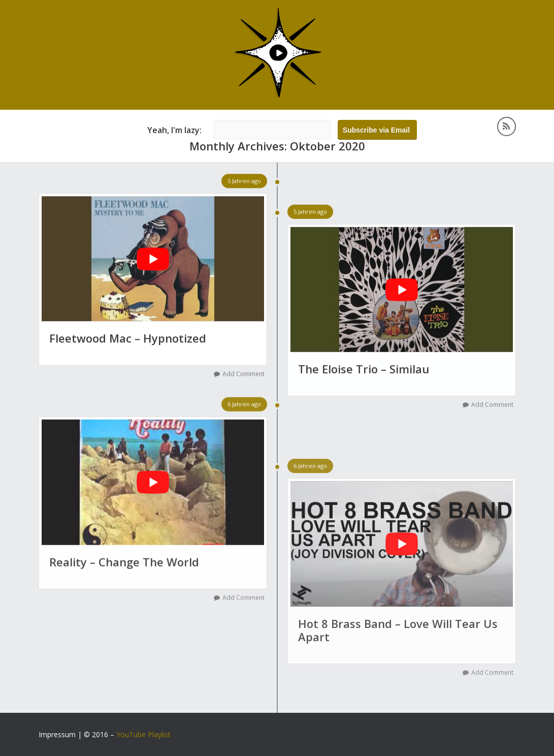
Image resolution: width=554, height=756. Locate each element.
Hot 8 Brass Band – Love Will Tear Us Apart (398, 631)
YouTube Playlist (143, 734)
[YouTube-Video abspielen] (153, 259)
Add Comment (243, 374)
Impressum (57, 734)
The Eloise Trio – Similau (364, 369)
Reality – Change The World (124, 562)
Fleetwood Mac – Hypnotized (128, 338)
